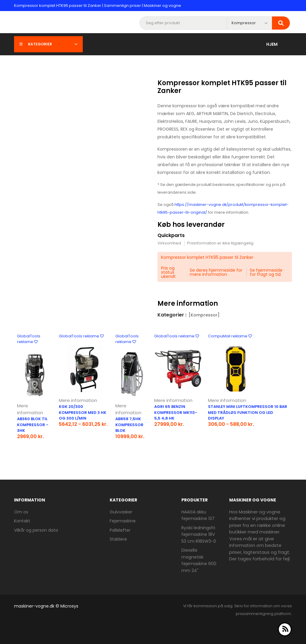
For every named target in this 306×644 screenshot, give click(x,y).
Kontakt (22, 521)
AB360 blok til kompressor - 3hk (33, 425)
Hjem (272, 44)
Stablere (118, 539)
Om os (21, 512)
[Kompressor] (204, 315)
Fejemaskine (123, 521)
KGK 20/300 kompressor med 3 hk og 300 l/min (83, 412)
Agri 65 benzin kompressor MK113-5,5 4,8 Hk (176, 412)
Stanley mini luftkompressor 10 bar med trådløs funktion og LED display (248, 412)
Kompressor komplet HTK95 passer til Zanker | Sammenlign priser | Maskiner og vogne (98, 6)
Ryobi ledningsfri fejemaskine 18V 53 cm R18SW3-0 (199, 534)
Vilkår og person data (36, 530)
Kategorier (48, 44)
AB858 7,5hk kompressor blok (129, 425)
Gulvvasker (121, 512)
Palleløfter (120, 530)
